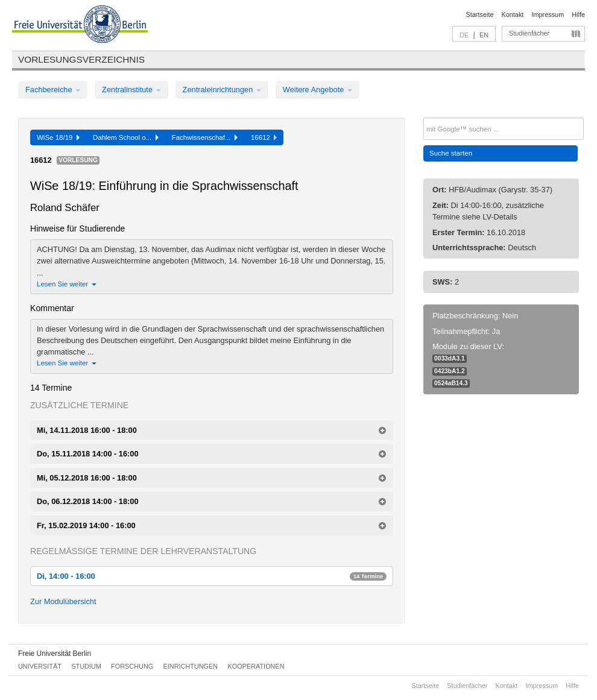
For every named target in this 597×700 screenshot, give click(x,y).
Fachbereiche (53, 90)
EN (484, 35)
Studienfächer (529, 33)
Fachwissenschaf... (205, 137)
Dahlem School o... (126, 137)
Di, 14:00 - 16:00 (212, 576)
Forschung (132, 666)
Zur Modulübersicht (63, 601)
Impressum (548, 14)
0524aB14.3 (451, 383)
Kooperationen (256, 666)
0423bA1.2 (450, 371)
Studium (86, 666)
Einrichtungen (191, 666)
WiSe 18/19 (58, 137)
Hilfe (578, 14)
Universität (40, 666)
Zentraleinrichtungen (222, 90)
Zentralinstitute (131, 90)
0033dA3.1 (450, 358)
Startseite (480, 14)
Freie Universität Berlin (55, 654)
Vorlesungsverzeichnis (81, 59)
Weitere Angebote (317, 90)
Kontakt (513, 14)
